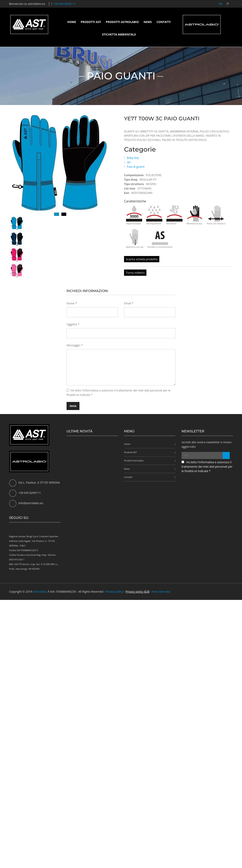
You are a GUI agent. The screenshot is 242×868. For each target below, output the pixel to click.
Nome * (72, 303)
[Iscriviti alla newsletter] (226, 455)
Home (72, 22)
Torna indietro (135, 273)
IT (228, 4)
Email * (129, 303)
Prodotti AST (91, 22)
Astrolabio (40, 592)
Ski (129, 162)
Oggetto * (73, 324)
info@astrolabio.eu (31, 503)
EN (221, 4)
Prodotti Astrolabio (122, 22)
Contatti (164, 22)
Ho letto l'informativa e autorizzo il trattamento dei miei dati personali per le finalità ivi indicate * (207, 467)
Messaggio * (75, 345)
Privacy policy (115, 592)
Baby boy (133, 158)
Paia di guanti (136, 167)
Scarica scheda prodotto (142, 259)
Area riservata (161, 592)
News (148, 22)
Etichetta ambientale (119, 34)
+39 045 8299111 (64, 4)
